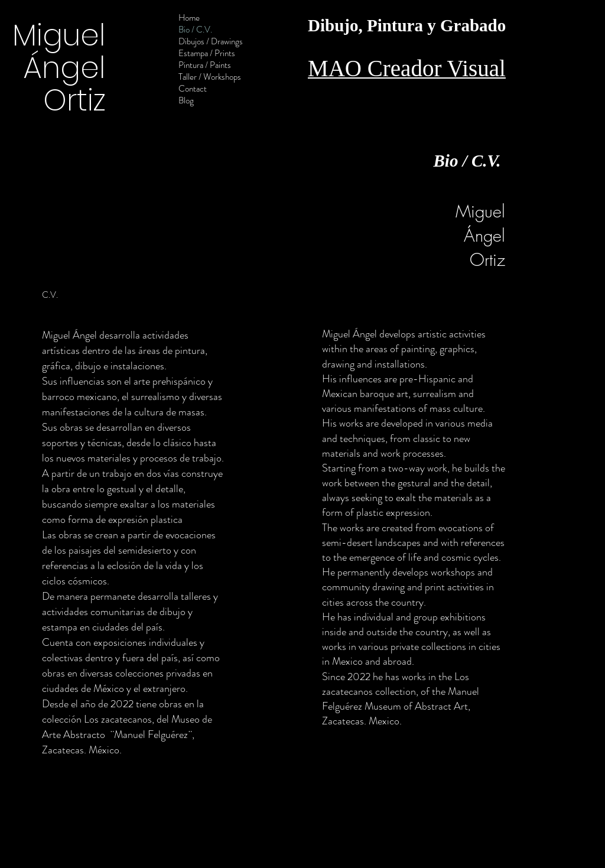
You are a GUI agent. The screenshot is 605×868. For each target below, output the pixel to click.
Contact (193, 89)
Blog (186, 100)
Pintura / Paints (205, 65)
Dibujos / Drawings (211, 41)
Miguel (59, 35)
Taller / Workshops (210, 77)
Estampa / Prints (207, 53)
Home (189, 18)
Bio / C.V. (195, 30)
